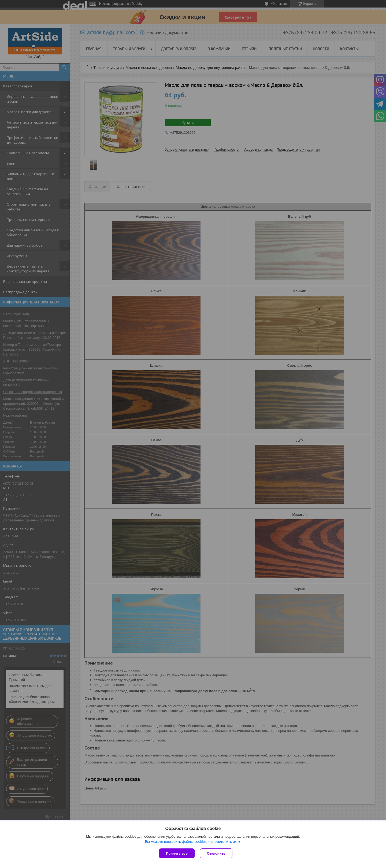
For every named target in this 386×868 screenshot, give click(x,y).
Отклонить (216, 853)
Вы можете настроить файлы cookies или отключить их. (191, 842)
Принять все (177, 853)
